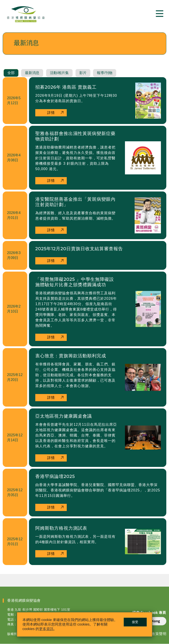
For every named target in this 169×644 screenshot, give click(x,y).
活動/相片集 (59, 73)
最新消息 (32, 73)
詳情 (51, 113)
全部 (11, 73)
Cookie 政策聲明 (152, 634)
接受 (135, 622)
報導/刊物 (105, 73)
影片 (83, 73)
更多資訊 (47, 629)
